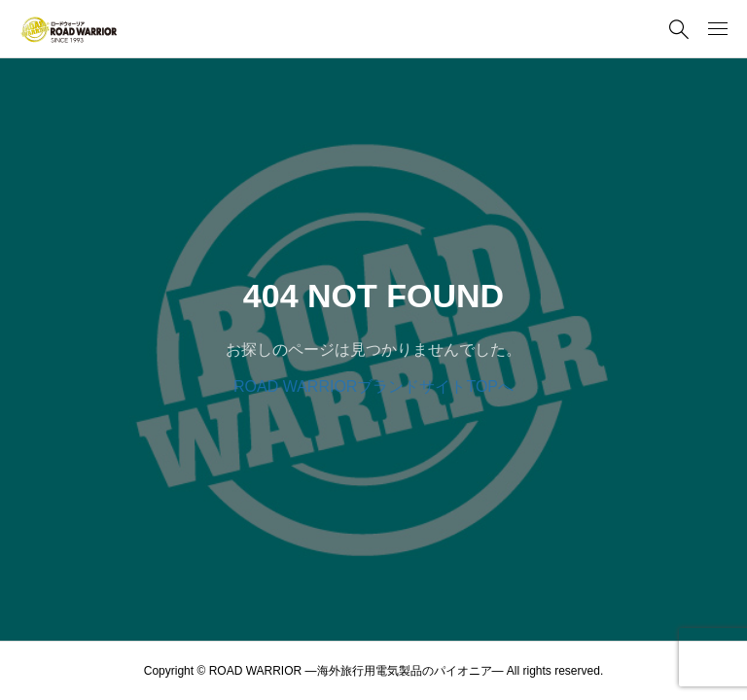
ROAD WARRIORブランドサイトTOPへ (373, 386)
